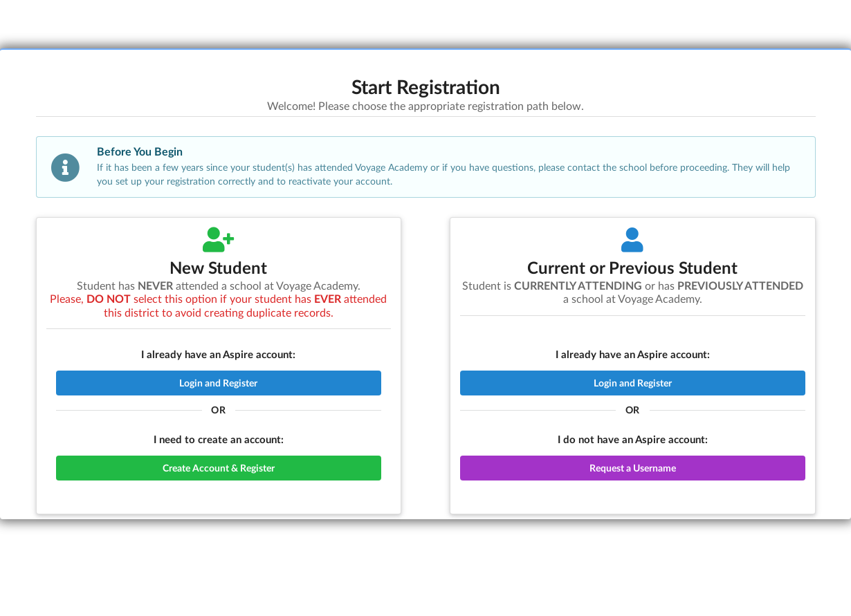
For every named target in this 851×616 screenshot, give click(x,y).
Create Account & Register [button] (219, 468)
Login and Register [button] (218, 383)
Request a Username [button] (633, 468)
